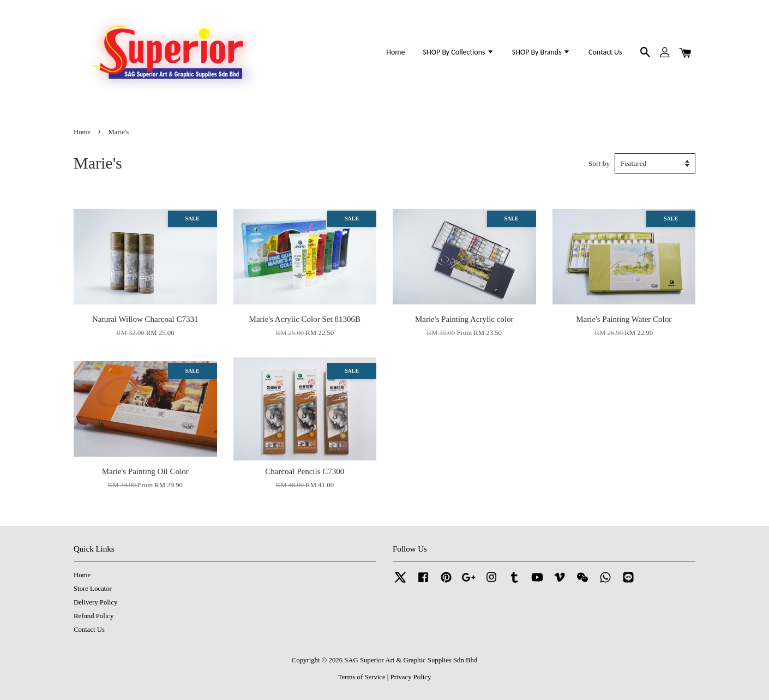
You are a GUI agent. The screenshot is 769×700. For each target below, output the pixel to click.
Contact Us (605, 52)
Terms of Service (362, 677)
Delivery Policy (95, 602)
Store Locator (93, 589)
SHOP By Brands (541, 52)
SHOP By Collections (459, 52)
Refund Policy (94, 616)
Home (395, 52)
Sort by (599, 163)
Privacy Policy (411, 677)
